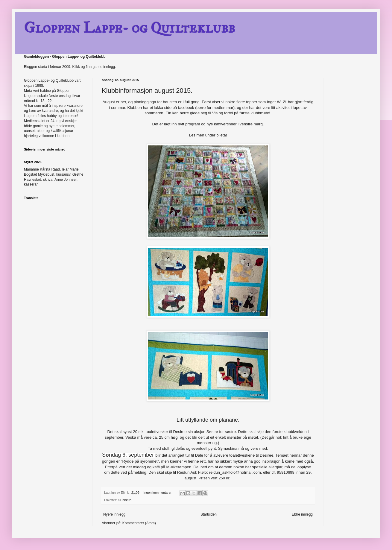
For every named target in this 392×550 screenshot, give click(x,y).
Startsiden (209, 514)
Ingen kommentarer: (158, 493)
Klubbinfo (125, 500)
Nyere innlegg (114, 514)
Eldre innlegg (302, 514)
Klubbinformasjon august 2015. (147, 91)
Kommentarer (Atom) (139, 523)
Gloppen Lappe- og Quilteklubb (129, 28)
